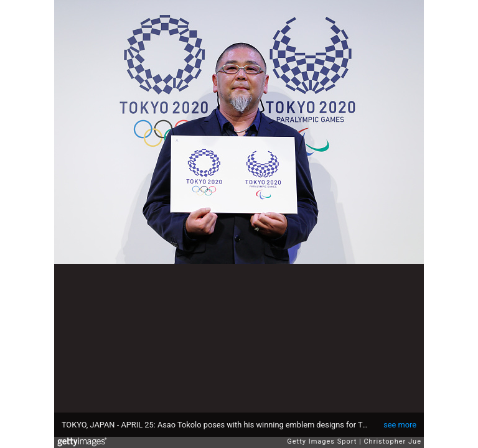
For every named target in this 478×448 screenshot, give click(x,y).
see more (400, 425)
